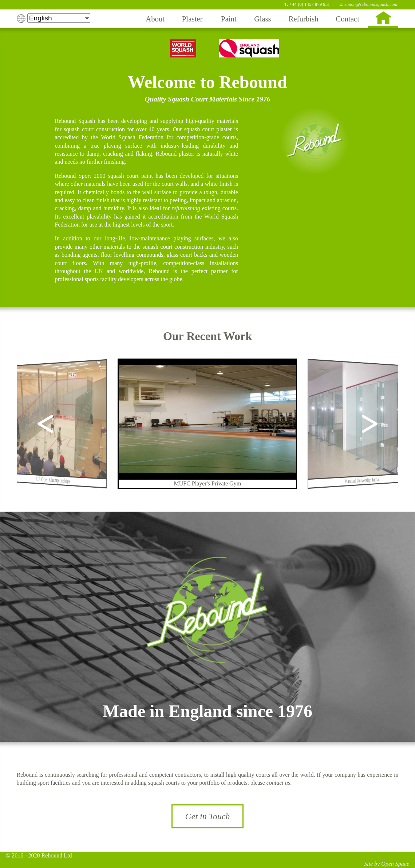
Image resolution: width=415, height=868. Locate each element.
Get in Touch (207, 816)
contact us (278, 783)
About (155, 19)
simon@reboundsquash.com (371, 4)
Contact (347, 19)
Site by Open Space (387, 864)
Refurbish (303, 19)
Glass (262, 19)
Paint (229, 19)
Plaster (192, 19)
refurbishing (186, 208)
